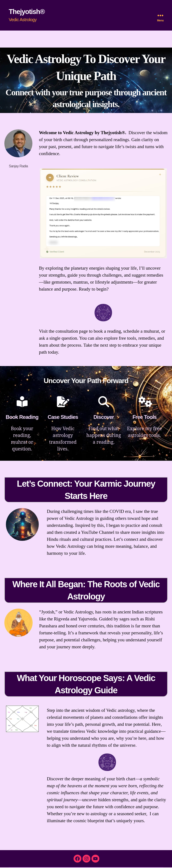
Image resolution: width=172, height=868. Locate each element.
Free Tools (144, 418)
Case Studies (63, 418)
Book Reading (22, 418)
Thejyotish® (27, 12)
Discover (104, 418)
